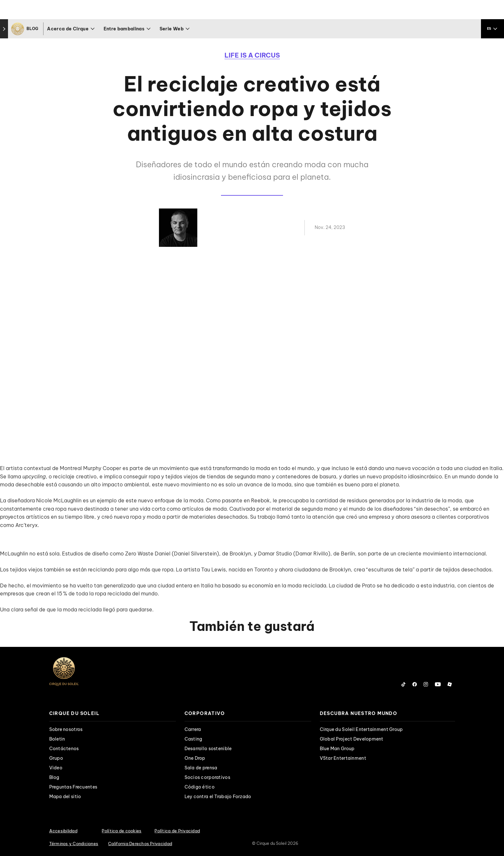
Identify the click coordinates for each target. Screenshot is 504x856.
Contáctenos (64, 749)
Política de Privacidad (177, 831)
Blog (54, 777)
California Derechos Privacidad (140, 844)
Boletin (57, 739)
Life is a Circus (252, 55)
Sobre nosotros (66, 729)
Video (56, 768)
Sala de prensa (201, 768)
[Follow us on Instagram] (426, 684)
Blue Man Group (337, 749)
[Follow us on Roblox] (450, 684)
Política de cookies (122, 831)
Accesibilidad (63, 831)
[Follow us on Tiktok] (404, 684)
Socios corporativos (207, 777)
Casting (193, 739)
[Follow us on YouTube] (438, 684)
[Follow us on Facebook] (415, 684)
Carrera (193, 729)
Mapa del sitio (65, 797)
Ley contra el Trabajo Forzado (218, 797)
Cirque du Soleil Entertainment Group (361, 729)
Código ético (200, 787)
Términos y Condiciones (74, 844)
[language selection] (492, 29)
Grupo (56, 758)
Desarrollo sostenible (208, 749)
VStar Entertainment (343, 758)
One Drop (195, 758)
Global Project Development (352, 739)
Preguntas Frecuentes (73, 787)
